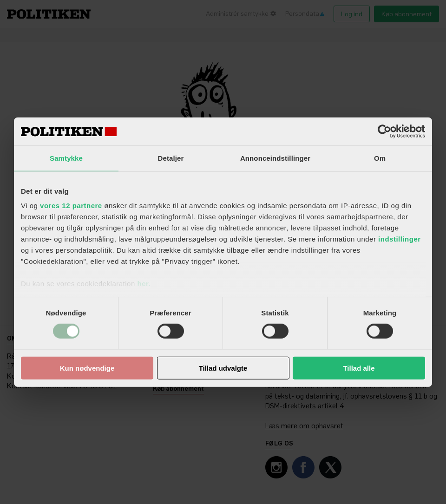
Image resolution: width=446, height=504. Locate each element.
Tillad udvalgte (223, 368)
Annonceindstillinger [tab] (275, 158)
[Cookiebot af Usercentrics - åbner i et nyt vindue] (384, 131)
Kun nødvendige (87, 368)
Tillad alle (359, 368)
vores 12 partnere (71, 206)
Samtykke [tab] (66, 158)
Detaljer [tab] (171, 158)
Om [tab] (380, 158)
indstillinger (400, 239)
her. (144, 284)
